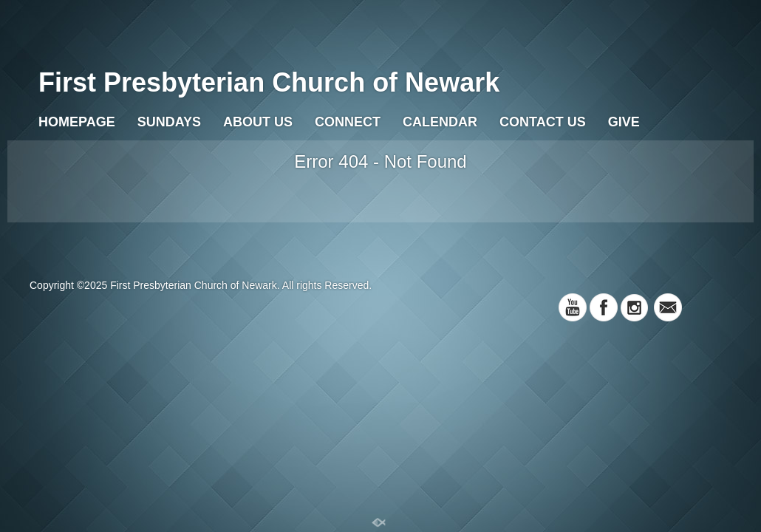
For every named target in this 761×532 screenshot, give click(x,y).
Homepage (77, 122)
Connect (348, 122)
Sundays (169, 122)
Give (624, 122)
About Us (258, 122)
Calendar (440, 122)
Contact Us (543, 122)
